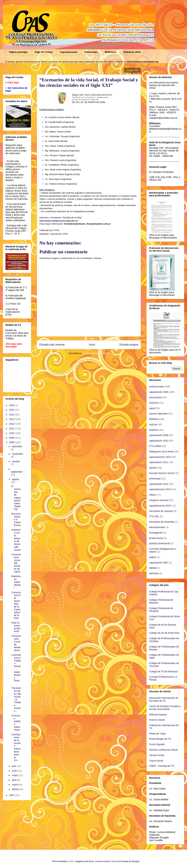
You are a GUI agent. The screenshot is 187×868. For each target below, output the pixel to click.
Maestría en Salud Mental (16, 582)
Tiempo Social (157, 755)
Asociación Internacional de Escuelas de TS (164, 699)
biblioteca (154, 419)
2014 (12, 415)
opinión (153, 468)
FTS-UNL (154, 516)
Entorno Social (157, 720)
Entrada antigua (129, 345)
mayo (15, 775)
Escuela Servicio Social (161, 473)
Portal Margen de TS (160, 739)
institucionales (157, 387)
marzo (16, 785)
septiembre (17, 472)
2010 (12, 433)
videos (152, 495)
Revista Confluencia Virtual (163, 750)
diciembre (17, 446)
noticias (153, 424)
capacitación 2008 (59, 234)
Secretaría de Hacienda (162, 522)
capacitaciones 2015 (160, 506)
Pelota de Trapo (158, 734)
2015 (12, 410)
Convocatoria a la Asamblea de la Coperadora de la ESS (16, 605)
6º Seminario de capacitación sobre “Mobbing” (16, 498)
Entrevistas (91, 52)
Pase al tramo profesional (16, 627)
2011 (12, 429)
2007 (12, 795)
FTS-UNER (155, 446)
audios (153, 557)
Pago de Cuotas (44, 52)
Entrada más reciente (52, 345)
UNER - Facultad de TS (162, 766)
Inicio (92, 345)
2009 (12, 438)
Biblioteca (111, 52)
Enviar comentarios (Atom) (96, 353)
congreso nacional (159, 500)
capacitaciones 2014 (160, 489)
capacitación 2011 (159, 462)
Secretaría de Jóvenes (161, 511)
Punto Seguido (157, 744)
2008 (12, 442)
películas (154, 573)
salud (152, 408)
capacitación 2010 (159, 441)
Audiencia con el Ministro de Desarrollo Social (16, 540)
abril (14, 780)
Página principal (18, 52)
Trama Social (156, 761)
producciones (156, 538)
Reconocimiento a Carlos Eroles (16, 519)
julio (14, 766)
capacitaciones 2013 (160, 457)
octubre (16, 461)
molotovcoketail (102, 861)
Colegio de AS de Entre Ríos (164, 633)
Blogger (136, 861)
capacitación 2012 (159, 484)
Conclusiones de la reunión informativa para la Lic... (16, 747)
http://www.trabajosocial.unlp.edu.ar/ (59, 221)
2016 (12, 405)
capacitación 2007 (159, 563)
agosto (15, 479)
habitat (153, 568)
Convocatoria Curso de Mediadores (16, 643)
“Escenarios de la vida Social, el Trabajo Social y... (16, 699)
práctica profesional (159, 543)
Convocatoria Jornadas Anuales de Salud (16, 563)
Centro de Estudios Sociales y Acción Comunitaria (165, 708)
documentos (156, 397)
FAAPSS (154, 403)
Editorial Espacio (158, 715)
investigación (156, 533)
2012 (12, 424)
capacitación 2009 (159, 392)
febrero (16, 789)
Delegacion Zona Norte (161, 452)
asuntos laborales (158, 414)
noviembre (17, 454)
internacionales (157, 527)
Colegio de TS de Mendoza (163, 672)
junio (15, 771)
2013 (12, 419)
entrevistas (155, 479)
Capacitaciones (69, 52)
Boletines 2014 (132, 52)
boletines (154, 430)
